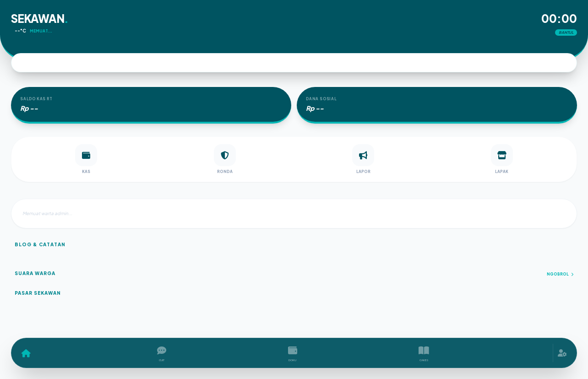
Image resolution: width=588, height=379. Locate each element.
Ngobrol (560, 274)
